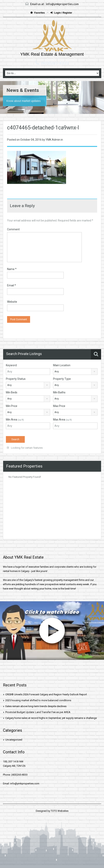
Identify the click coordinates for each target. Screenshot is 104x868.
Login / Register (61, 13)
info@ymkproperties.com (62, 4)
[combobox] (75, 372)
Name (12, 269)
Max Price (59, 406)
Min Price (12, 406)
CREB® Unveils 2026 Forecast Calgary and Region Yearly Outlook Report (46, 694)
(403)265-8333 (55, 63)
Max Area (62, 420)
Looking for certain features (25, 448)
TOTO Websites (60, 811)
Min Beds (12, 392)
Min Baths (59, 392)
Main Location (62, 365)
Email (12, 285)
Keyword (11, 365)
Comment (13, 229)
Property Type (62, 379)
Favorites (38, 13)
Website (12, 302)
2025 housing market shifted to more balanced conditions (38, 700)
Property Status (16, 379)
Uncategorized (14, 740)
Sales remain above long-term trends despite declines (36, 706)
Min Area (15, 420)
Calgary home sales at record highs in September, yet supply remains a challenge (51, 718)
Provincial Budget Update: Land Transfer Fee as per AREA (38, 712)
